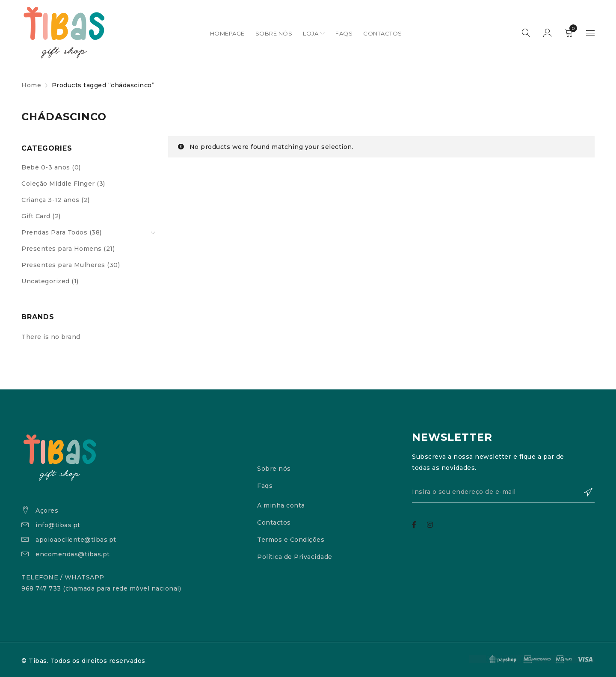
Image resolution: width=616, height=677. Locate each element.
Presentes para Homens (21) (68, 249)
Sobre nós (274, 469)
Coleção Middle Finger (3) (63, 184)
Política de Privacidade (295, 557)
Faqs (265, 486)
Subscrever (584, 492)
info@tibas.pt (58, 525)
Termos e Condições (291, 540)
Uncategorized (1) (50, 281)
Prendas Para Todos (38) (62, 232)
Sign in (548, 33)
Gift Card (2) (41, 216)
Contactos (274, 523)
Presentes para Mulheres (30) (71, 265)
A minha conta (281, 505)
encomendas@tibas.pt (73, 554)
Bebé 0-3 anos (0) (51, 167)
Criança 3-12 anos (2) (56, 200)
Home (31, 85)
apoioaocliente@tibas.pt (76, 540)
